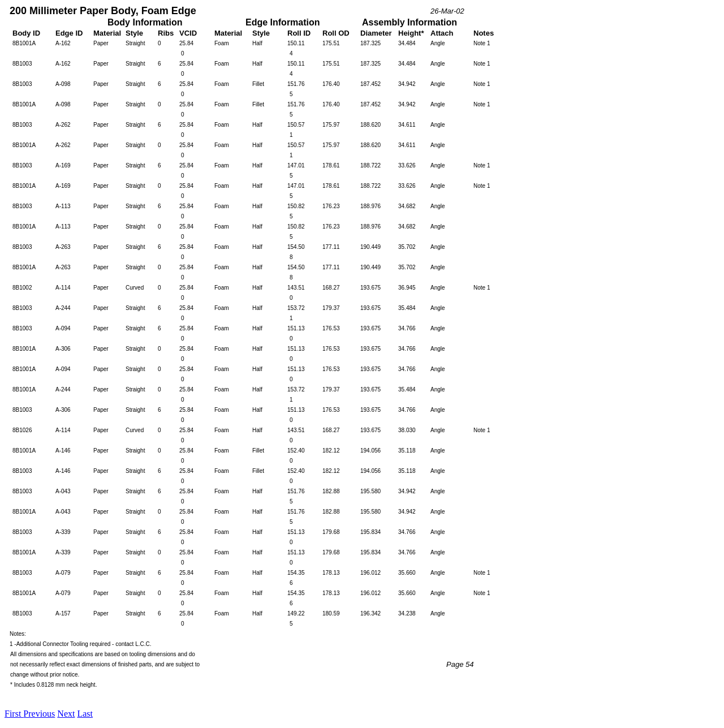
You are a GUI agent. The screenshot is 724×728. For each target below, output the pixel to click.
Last (85, 714)
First (14, 714)
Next (66, 714)
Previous (39, 714)
